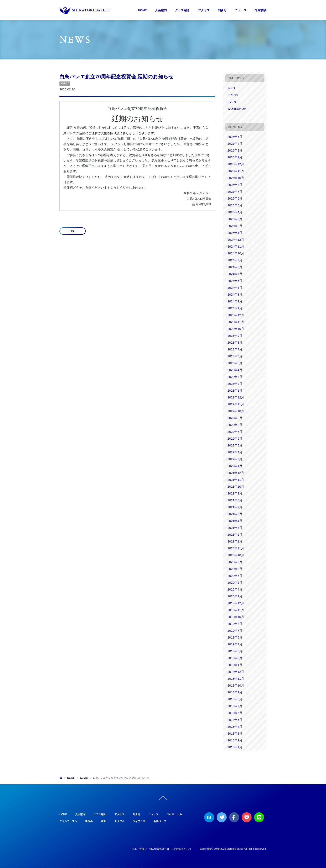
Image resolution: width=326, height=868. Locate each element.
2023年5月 (235, 363)
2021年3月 (235, 528)
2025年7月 (235, 192)
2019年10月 (236, 617)
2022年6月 (235, 438)
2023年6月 (235, 356)
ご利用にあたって (182, 849)
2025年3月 (235, 219)
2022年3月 (235, 459)
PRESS (233, 95)
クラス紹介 (182, 10)
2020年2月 (235, 596)
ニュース (241, 10)
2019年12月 (236, 603)
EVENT (65, 84)
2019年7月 (235, 631)
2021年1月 (235, 541)
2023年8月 (235, 342)
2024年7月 (235, 274)
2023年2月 (235, 384)
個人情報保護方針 (159, 849)
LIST (73, 231)
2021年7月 (235, 507)
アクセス (204, 10)
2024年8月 (235, 267)
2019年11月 (236, 610)
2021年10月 (236, 486)
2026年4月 (235, 144)
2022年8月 (235, 425)
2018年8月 (235, 699)
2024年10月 (236, 253)
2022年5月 (235, 445)
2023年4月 (235, 370)
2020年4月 (235, 589)
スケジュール (174, 815)
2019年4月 (235, 644)
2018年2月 (235, 740)
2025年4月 (235, 212)
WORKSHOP (237, 109)
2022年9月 (235, 418)
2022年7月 (235, 432)
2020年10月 (236, 555)
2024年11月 (236, 246)
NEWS (71, 778)
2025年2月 (235, 226)
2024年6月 (235, 281)
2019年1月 (235, 665)
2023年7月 (235, 349)
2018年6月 (235, 713)
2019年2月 (235, 658)
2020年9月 (235, 562)
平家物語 (261, 10)
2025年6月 (235, 198)
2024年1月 (235, 308)
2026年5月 (235, 137)
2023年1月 (235, 390)
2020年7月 (235, 576)
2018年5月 (235, 720)
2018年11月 (236, 679)
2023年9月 (235, 336)
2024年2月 (235, 301)
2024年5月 (235, 288)
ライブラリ (139, 821)
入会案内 (161, 10)
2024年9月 (235, 260)
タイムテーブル (68, 821)
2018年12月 (236, 672)
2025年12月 (236, 164)
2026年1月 (235, 157)
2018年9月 (235, 692)
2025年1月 (235, 233)
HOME (142, 10)
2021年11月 (236, 480)
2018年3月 (235, 733)
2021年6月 (235, 514)
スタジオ (119, 821)
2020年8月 (235, 569)
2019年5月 (235, 637)
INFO (231, 88)
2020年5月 (235, 583)
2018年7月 (235, 706)
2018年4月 (235, 727)
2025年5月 (235, 205)
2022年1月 (235, 466)
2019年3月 (235, 651)
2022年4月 (235, 452)
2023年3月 (235, 377)
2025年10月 (236, 178)
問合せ (222, 10)
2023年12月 (236, 315)
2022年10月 (236, 411)
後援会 (89, 821)
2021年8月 (235, 500)
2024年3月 (235, 294)
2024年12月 (236, 240)
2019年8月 (235, 624)
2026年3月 (235, 150)
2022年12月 (236, 397)
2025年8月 (235, 185)
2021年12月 (236, 473)
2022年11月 (236, 404)
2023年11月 (236, 322)
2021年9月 (235, 493)
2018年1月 (235, 747)
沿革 (134, 849)
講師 (104, 821)
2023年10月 (236, 329)
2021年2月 (235, 534)
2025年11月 (236, 171)
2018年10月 (236, 685)
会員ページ (160, 821)
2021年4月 (235, 521)
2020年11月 (236, 548)
